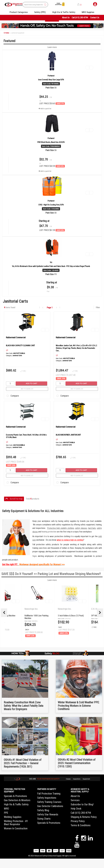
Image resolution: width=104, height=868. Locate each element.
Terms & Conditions (81, 825)
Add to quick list (27, 389)
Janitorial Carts (17, 356)
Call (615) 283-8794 (80, 18)
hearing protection (49, 532)
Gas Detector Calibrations (50, 806)
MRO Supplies (88, 12)
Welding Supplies (13, 817)
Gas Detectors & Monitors (17, 800)
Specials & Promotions (15, 796)
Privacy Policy (78, 821)
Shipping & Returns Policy (84, 817)
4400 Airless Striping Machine (56, 616)
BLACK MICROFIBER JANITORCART (68, 435)
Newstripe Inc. (18, 609)
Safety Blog (43, 810)
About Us (66, 18)
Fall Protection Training (49, 794)
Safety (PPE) (40, 12)
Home (6, 33)
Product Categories (19, 12)
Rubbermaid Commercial (16, 337)
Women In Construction (16, 828)
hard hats (92, 528)
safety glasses (81, 528)
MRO (6, 809)
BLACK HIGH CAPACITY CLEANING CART (20, 346)
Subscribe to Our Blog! (82, 804)
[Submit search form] (45, 5)
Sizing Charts (44, 819)
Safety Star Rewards (48, 814)
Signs (35, 556)
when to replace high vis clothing (70, 540)
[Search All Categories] (35, 5)
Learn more (52, 580)
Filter (98, 307)
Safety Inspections (47, 798)
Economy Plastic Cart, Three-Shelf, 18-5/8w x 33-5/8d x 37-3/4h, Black (26, 436)
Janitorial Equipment (18, 33)
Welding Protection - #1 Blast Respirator (16, 823)
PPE (6, 813)
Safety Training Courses (49, 802)
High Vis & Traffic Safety (64, 12)
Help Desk (76, 809)
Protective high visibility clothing (61, 528)
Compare (12, 396)
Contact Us (95, 18)
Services (75, 800)
